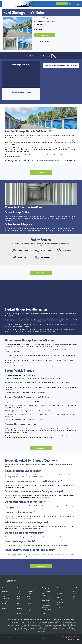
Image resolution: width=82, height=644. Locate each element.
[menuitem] (7, 591)
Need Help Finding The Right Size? (38, 56)
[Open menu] (78, 4)
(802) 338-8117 (73, 65)
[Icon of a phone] (70, 4)
